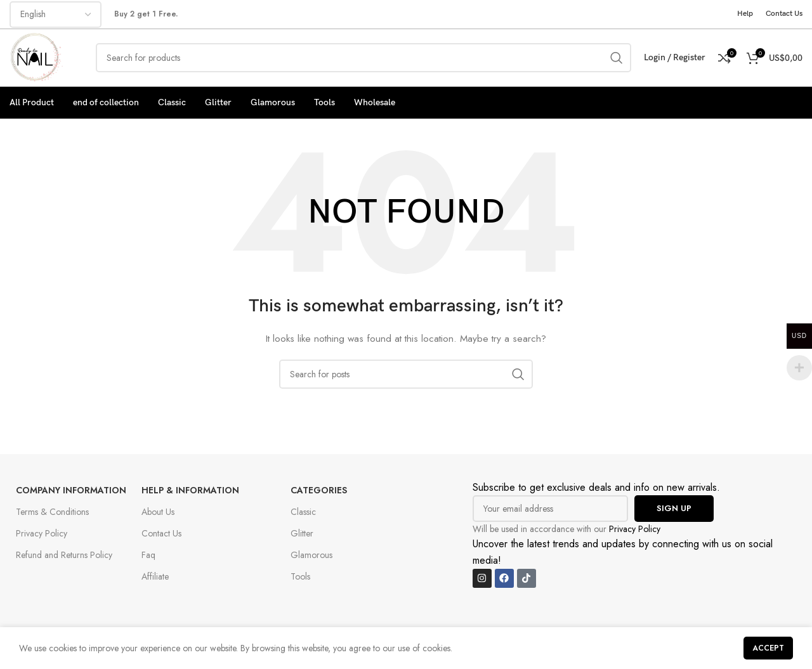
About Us (158, 512)
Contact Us (161, 533)
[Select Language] (56, 15)
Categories (319, 490)
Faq (148, 555)
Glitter (302, 533)
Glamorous (311, 555)
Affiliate (155, 576)
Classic (303, 512)
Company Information (71, 490)
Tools (300, 576)
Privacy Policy (42, 533)
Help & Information (190, 490)
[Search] (363, 58)
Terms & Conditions (52, 512)
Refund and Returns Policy (64, 555)
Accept (768, 648)
